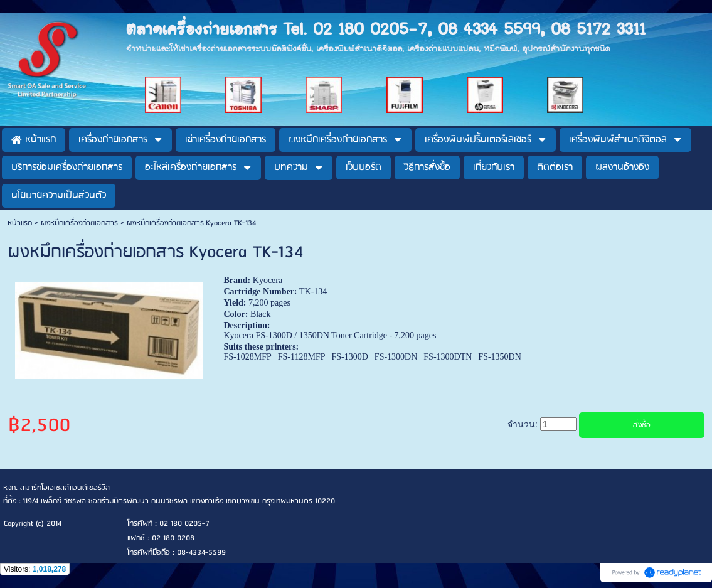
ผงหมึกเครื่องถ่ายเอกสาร (79, 223)
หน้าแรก (20, 223)
